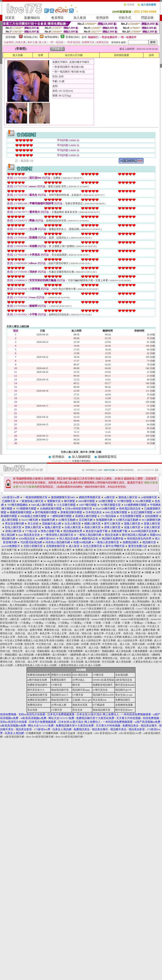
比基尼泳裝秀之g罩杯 (27, 569)
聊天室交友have (124, 710)
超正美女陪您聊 (13, 612)
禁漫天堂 (136, 572)
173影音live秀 (90, 580)
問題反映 (147, 18)
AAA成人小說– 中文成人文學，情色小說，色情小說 (39, 626)
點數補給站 (32, 18)
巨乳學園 (133, 569)
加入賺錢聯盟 (81, 457)
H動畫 (148, 572)
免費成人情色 (25, 580)
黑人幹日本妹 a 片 (137, 550)
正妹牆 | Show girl (82, 700)
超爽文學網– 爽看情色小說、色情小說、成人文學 (57, 630)
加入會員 (80, 18)
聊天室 (76, 685)
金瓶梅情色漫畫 (124, 705)
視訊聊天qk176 (123, 690)
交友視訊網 (121, 675)
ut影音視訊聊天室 (112, 612)
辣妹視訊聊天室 (139, 598)
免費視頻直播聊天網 (99, 591)
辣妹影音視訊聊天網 (23, 598)
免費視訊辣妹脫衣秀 (39, 675)
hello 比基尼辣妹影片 (85, 561)
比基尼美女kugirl (135, 554)
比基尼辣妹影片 (31, 561)
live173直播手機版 (96, 598)
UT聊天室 (98, 675)
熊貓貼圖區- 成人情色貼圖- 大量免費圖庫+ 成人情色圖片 (68, 651)
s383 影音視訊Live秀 (106, 733)
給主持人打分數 (74, 55)
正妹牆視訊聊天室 (37, 695)
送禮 (40, 55)
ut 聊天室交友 (100, 690)
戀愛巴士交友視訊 (61, 675)
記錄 (99, 452)
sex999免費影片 (43, 580)
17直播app (137, 623)
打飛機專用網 (33, 733)
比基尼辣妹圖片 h (92, 557)
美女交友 (77, 710)
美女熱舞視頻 (32, 584)
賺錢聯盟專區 (107, 457)
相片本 (84, 452)
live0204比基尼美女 (108, 565)
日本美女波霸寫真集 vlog (35, 550)
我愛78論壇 (115, 576)
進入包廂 (18, 55)
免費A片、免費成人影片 (67, 580)
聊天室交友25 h (36, 690)
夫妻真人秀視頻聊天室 (61, 605)
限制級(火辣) (31, 37)
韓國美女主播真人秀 (63, 587)
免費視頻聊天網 (109, 584)
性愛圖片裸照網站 (81, 461)
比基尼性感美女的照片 (113, 561)
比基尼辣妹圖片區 (132, 565)
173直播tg (25, 623)
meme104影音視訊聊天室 (50, 598)
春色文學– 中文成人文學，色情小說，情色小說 (66, 633)
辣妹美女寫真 (80, 705)
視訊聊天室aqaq (81, 690)
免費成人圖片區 (84, 550)
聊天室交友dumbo (125, 685)
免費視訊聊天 (59, 680)
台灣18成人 (79, 680)
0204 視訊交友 (80, 675)
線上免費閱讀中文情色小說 (95, 572)
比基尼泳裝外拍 (104, 569)
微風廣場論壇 (132, 576)
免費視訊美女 (35, 705)
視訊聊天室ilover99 (103, 695)
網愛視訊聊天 (58, 616)
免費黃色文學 (8, 580)
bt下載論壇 (99, 705)
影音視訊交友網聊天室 (106, 587)
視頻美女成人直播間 (13, 591)
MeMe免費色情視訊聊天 (136, 594)
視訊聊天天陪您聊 (78, 602)
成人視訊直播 (83, 594)
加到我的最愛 (121, 55)
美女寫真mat (100, 700)
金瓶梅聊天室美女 (118, 598)
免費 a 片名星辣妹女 (39, 572)
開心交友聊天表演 (100, 602)
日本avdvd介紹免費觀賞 (110, 550)
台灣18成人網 (59, 705)
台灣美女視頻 (91, 584)
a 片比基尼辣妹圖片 (141, 557)
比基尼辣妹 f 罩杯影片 (32, 565)
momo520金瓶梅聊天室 (36, 594)
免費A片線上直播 (50, 576)
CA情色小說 (120, 572)
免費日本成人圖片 (62, 550)
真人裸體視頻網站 (71, 584)
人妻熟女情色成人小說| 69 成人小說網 (35, 665)
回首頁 (10, 18)
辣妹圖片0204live (69, 557)
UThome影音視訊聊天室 (25, 602)
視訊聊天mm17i (60, 695)
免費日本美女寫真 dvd (55, 554)
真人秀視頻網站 (121, 602)
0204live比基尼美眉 (24, 557)
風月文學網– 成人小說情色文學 (84, 640)
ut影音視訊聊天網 (14, 737)
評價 (92, 452)
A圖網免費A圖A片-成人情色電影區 (89, 655)
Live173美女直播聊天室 (38, 609)
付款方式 (125, 18)
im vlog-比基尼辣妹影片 (57, 561)
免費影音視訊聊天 (37, 685)
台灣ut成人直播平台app (54, 602)
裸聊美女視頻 (135, 580)
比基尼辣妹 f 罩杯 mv (60, 565)
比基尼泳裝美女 (52, 569)
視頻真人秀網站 (50, 584)
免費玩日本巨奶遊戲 (110, 554)
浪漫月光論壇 (68, 733)
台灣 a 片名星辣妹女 (65, 572)
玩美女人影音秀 (57, 591)
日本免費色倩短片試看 (83, 554)
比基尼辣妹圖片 (47, 557)
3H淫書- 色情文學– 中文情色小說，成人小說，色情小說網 (47, 644)
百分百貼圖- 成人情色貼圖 (54, 662)
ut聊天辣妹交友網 (37, 680)
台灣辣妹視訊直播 (36, 591)
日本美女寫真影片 (151, 587)
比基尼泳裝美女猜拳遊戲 (78, 569)
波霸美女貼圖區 (75, 598)
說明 (151, 55)
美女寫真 (32, 710)
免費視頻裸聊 (127, 584)
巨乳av (121, 569)
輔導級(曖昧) (52, 37)
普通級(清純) (73, 37)
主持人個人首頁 (70, 452)
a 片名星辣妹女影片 (13, 572)
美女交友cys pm (124, 695)
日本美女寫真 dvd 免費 (26, 554)
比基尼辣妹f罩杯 (139, 561)
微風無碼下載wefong (94, 576)
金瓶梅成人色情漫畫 (62, 594)
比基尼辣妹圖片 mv (116, 557)
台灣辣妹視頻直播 (11, 594)
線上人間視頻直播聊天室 (126, 591)
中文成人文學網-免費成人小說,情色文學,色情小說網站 (72, 637)
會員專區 (57, 18)
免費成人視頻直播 (152, 591)
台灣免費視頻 (15, 584)
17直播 (87, 623)
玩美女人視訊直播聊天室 (106, 594)
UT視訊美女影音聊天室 (113, 580)
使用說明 (102, 18)
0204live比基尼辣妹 (103, 680)
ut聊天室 (141, 616)
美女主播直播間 (130, 587)
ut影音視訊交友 (124, 680)
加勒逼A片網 (71, 576)
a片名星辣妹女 (150, 569)
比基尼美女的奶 (84, 565)
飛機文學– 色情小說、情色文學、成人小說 (75, 648)
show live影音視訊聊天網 (40, 737)
